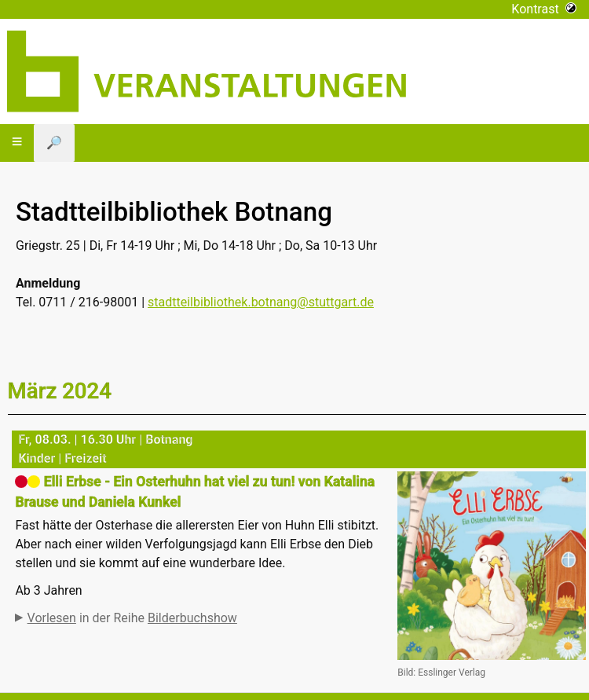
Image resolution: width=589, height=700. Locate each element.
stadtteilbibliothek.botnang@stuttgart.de (261, 302)
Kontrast (544, 9)
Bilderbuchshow (192, 618)
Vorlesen (52, 618)
